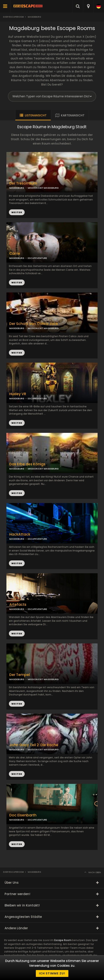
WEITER (17, 282)
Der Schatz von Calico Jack (34, 324)
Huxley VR (18, 394)
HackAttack (20, 534)
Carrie (15, 254)
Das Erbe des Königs (27, 464)
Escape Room (63, 940)
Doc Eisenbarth (23, 815)
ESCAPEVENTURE (37, 258)
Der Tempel (20, 675)
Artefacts (18, 605)
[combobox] (88, 6)
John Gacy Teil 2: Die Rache (34, 745)
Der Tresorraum (23, 183)
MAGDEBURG (17, 258)
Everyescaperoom (13, 17)
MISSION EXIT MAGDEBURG (43, 188)
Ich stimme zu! (52, 973)
